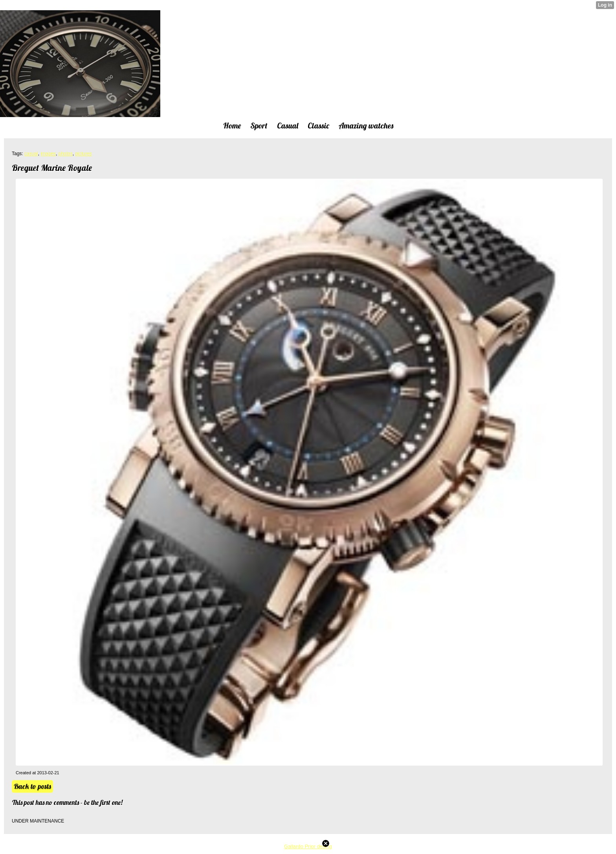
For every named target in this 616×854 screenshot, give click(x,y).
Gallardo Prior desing (308, 846)
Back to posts (32, 786)
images (48, 154)
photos (66, 154)
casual (31, 154)
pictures (83, 154)
